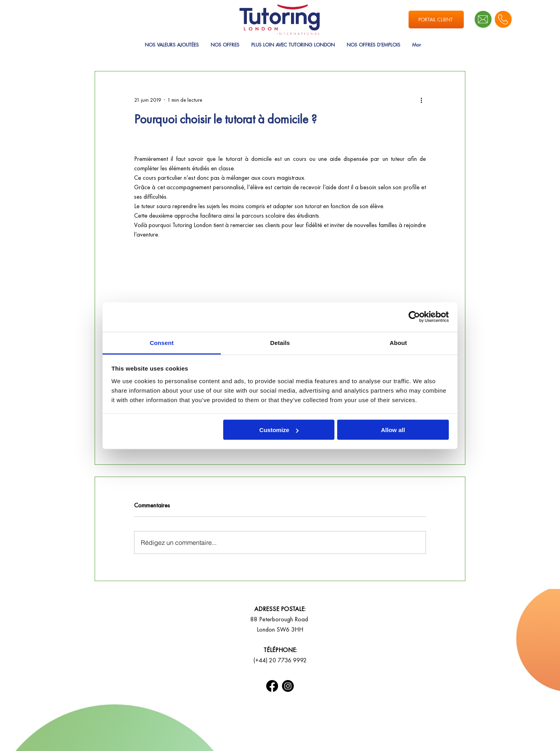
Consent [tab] (162, 342)
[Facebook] (272, 686)
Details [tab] (280, 342)
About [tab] (398, 342)
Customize (279, 430)
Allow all (393, 430)
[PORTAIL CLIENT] (436, 20)
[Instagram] (288, 686)
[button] (225, 52)
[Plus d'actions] (421, 100)
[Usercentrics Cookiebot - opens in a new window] (414, 317)
